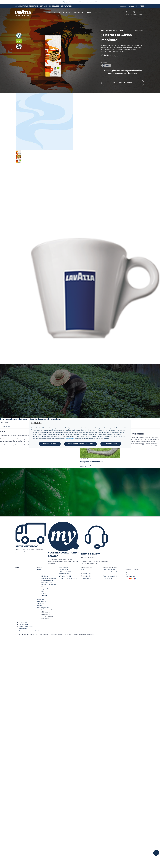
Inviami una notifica (123, 83)
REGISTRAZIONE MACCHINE (40, 6)
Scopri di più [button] (86, 467)
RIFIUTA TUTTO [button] (111, 444)
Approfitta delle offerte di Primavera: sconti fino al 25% (81, 2)
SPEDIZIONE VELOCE (27, 546)
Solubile (44, 595)
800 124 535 (87, 576)
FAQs (83, 570)
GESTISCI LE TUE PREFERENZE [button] (81, 444)
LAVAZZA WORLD (21, 6)
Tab (43, 572)
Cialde (44, 593)
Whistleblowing (24, 629)
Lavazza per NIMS (43, 608)
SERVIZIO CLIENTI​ (91, 554)
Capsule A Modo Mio (49, 578)
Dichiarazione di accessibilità (29, 631)
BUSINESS (140, 6)
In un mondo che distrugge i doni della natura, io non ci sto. (31, 419)
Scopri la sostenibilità (91, 462)
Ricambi (40, 606)
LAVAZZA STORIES (66, 572)
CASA (132, 6)
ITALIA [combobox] (127, 572)
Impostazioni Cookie (26, 627)
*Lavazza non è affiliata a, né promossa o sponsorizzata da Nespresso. (47, 614)
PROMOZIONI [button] (79, 13)
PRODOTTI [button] (52, 13)
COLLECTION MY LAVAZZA (62, 6)
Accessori (41, 604)
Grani (43, 574)
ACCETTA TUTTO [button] (50, 444)
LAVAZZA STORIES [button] (94, 13)
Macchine (41, 599)
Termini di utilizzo (109, 570)
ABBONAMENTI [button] (65, 13)
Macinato (45, 576)
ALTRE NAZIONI (130, 576)
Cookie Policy (23, 624)
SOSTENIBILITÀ (64, 574)
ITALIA (127, 574)
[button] (158, 2)
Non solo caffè (42, 601)
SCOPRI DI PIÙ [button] (5, 426)
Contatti (84, 572)
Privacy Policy (23, 622)
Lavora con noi (86, 578)
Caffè (39, 570)
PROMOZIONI (64, 570)
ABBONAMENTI (64, 568)
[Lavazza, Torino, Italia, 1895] (23, 13)
